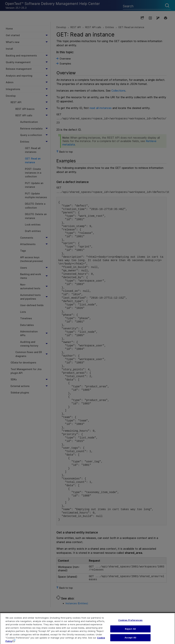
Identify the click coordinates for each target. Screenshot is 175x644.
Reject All (130, 633)
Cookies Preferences (130, 624)
